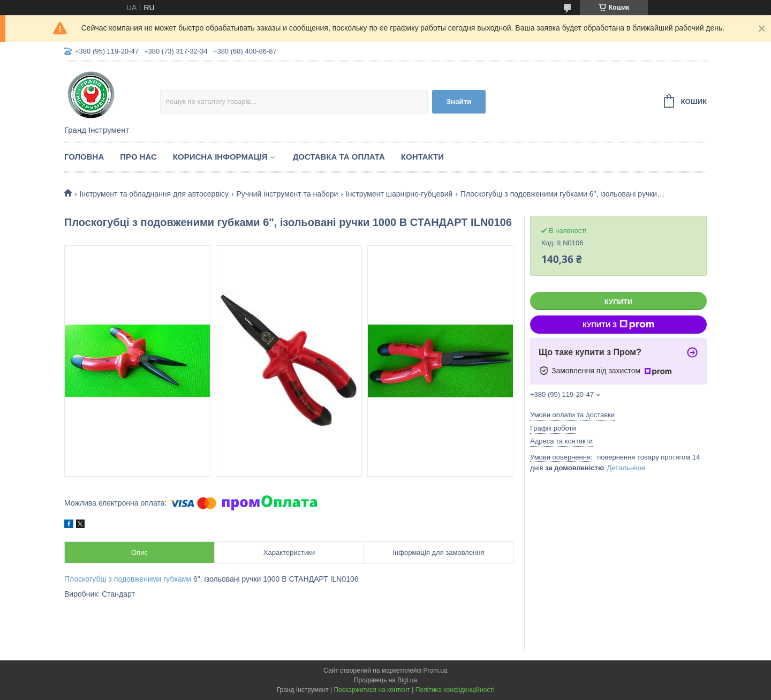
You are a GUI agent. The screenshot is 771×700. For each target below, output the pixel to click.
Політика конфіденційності (455, 690)
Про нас (138, 157)
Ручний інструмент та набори (287, 194)
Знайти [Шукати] (459, 101)
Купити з (618, 325)
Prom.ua (436, 671)
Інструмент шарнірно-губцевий (399, 194)
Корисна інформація (220, 157)
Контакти (422, 157)
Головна (84, 157)
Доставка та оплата (339, 157)
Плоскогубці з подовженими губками (128, 579)
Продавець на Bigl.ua (385, 680)
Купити (618, 302)
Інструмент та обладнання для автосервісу (154, 194)
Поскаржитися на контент (372, 690)
